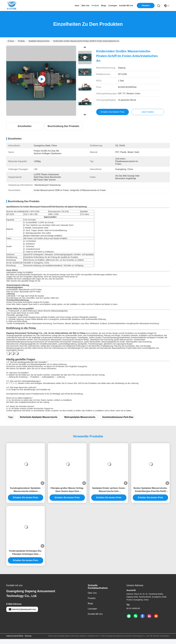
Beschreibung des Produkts (63, 126)
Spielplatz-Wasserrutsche (39, 41)
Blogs (90, 603)
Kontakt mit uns (95, 614)
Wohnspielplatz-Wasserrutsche (80, 417)
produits (95, 6)
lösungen (113, 6)
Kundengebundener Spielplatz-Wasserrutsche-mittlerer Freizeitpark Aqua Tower (26, 490)
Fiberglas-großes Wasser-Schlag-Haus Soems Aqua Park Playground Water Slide (67, 490)
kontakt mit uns (126, 6)
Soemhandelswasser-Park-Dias (118, 417)
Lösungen (92, 609)
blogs (104, 6)
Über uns (85, 6)
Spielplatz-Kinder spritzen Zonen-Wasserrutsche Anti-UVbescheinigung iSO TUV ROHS (109, 490)
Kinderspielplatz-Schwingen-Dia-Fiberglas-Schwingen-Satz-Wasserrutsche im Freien (25, 553)
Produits (21, 41)
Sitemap (28, 636)
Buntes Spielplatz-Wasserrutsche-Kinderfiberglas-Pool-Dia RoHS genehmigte (150, 490)
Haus (77, 6)
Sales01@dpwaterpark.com (22, 609)
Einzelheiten (25, 126)
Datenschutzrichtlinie (15, 636)
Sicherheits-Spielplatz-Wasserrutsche (39, 417)
